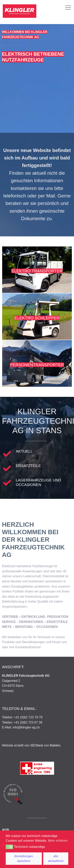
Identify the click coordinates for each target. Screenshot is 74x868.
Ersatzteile (28, 466)
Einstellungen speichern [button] (24, 859)
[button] (9, 847)
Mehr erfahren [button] (58, 841)
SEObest (37, 745)
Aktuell (24, 451)
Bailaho (55, 745)
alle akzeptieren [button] (56, 859)
